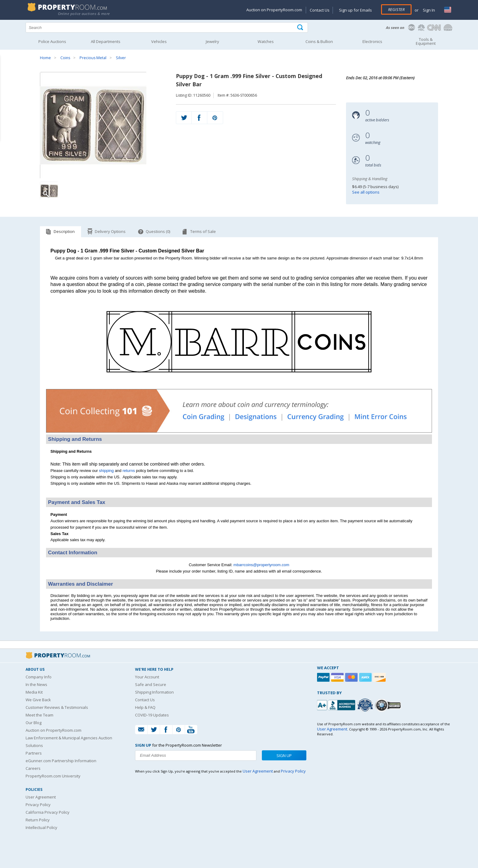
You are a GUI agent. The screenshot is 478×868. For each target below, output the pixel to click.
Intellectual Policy (41, 827)
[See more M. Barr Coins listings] (239, 381)
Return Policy (38, 820)
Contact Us (320, 10)
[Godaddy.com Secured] (389, 705)
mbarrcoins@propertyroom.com (261, 565)
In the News (36, 684)
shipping (106, 471)
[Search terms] (167, 27)
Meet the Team (39, 715)
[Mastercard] (352, 677)
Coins (65, 58)
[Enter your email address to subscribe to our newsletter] (196, 755)
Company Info (39, 677)
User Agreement (41, 797)
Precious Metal (93, 58)
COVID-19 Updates (152, 715)
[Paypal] (324, 677)
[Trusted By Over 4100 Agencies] (366, 705)
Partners (34, 753)
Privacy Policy (38, 805)
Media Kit (34, 692)
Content (6, 77)
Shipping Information (154, 692)
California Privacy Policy (48, 812)
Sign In (428, 10)
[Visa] (338, 677)
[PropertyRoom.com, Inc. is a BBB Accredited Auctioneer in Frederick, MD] (337, 704)
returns (129, 471)
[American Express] (366, 677)
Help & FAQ (145, 707)
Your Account (147, 677)
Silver (121, 58)
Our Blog (34, 723)
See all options (366, 192)
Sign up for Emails (355, 10)
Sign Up (284, 755)
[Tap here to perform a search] (301, 28)
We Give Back (38, 700)
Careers (33, 768)
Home (45, 58)
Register (396, 9)
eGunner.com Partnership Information (61, 761)
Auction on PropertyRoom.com (274, 10)
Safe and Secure (151, 684)
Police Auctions (52, 41)
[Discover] (380, 677)
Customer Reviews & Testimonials (57, 707)
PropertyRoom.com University (53, 776)
